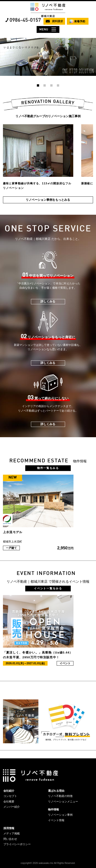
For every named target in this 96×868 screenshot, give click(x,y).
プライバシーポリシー (17, 844)
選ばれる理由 (56, 791)
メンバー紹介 (12, 807)
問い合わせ (10, 839)
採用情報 (9, 828)
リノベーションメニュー (63, 802)
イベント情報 (56, 820)
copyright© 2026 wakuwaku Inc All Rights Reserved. (48, 863)
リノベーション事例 (60, 815)
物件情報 (53, 810)
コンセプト (10, 796)
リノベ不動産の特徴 (60, 796)
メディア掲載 (12, 834)
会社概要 (9, 802)
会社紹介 (9, 791)
